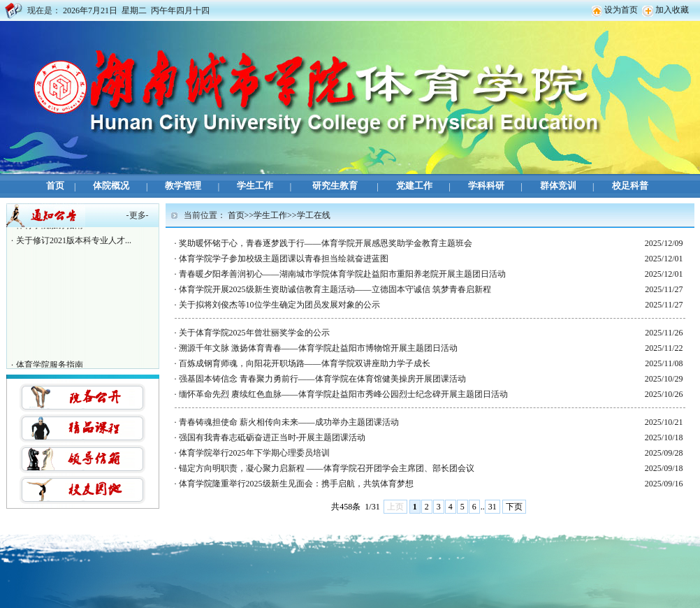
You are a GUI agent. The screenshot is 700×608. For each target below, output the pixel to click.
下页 (514, 507)
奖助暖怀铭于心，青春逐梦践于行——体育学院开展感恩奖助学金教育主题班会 (326, 243)
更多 (138, 215)
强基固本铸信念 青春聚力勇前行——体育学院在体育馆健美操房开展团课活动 (322, 379)
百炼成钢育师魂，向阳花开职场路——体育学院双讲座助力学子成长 (305, 363)
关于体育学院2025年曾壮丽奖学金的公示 (254, 333)
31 (493, 507)
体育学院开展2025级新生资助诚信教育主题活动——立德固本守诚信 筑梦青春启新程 (335, 289)
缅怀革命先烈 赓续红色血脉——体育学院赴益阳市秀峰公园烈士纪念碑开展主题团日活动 (343, 394)
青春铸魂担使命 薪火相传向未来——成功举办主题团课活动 (289, 422)
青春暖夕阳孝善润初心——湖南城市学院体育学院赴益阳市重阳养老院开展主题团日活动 (342, 274)
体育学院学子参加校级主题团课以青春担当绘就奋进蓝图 (284, 259)
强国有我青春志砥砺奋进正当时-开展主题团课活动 (272, 437)
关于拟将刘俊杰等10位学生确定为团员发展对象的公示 (279, 305)
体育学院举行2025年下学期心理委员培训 (254, 453)
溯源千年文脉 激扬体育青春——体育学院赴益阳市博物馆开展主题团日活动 (318, 348)
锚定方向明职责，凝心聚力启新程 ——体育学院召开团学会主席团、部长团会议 (327, 468)
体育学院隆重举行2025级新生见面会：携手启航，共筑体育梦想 (296, 484)
